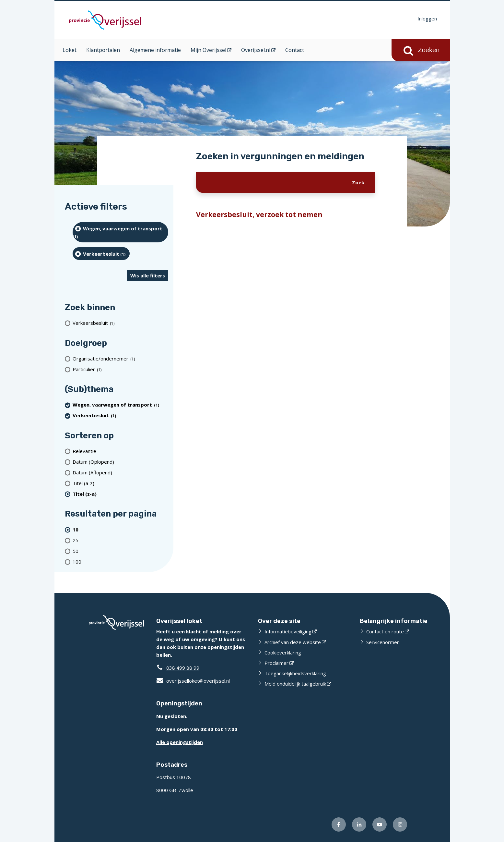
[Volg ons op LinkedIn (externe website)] (359, 824)
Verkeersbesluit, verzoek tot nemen (259, 214)
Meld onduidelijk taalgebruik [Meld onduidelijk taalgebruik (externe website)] (295, 684)
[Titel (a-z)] (120, 483)
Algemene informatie (155, 50)
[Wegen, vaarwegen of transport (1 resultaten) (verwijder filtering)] (120, 232)
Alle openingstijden (180, 742)
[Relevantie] (120, 451)
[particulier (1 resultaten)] (120, 369)
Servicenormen (383, 642)
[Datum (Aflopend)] (120, 472)
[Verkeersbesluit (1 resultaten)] (120, 323)
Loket (70, 50)
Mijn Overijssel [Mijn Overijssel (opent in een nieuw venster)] (208, 50)
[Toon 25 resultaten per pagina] (120, 540)
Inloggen (427, 18)
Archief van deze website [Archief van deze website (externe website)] (293, 642)
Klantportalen (103, 50)
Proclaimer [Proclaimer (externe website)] (276, 663)
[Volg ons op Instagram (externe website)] (400, 824)
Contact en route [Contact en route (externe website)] (385, 631)
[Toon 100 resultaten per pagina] (120, 561)
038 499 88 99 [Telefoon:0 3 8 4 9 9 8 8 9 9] (183, 668)
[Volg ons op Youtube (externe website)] (380, 824)
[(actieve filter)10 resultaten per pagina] (120, 529)
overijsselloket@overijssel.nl (193, 681)
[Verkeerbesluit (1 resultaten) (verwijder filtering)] (101, 254)
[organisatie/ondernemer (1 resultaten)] (120, 358)
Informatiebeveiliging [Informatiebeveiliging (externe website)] (288, 631)
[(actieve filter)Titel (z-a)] (120, 494)
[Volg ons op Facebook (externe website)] (339, 824)
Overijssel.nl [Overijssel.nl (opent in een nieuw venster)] (256, 50)
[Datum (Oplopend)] (120, 462)
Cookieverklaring (283, 653)
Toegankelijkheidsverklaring (295, 673)
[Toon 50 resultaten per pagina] (120, 551)
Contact (295, 50)
